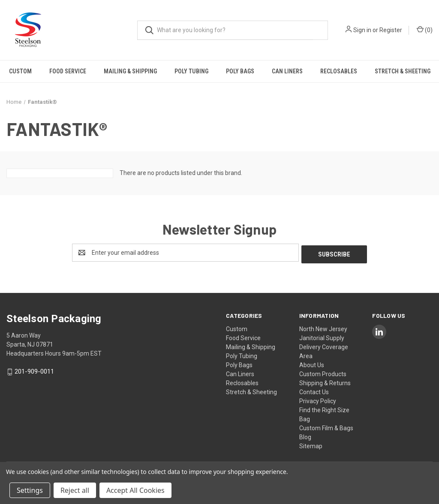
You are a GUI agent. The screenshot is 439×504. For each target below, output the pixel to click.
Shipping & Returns (325, 381)
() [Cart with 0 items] (425, 30)
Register (391, 30)
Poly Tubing (191, 71)
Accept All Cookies (135, 490)
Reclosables (339, 71)
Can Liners (287, 71)
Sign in (362, 30)
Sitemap (311, 444)
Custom (20, 71)
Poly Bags (240, 71)
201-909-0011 (34, 370)
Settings (30, 490)
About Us (312, 363)
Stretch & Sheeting (403, 71)
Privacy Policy (318, 399)
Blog (305, 435)
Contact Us (314, 390)
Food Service (68, 71)
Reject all (75, 490)
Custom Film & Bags (326, 426)
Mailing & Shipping (130, 71)
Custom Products (323, 372)
